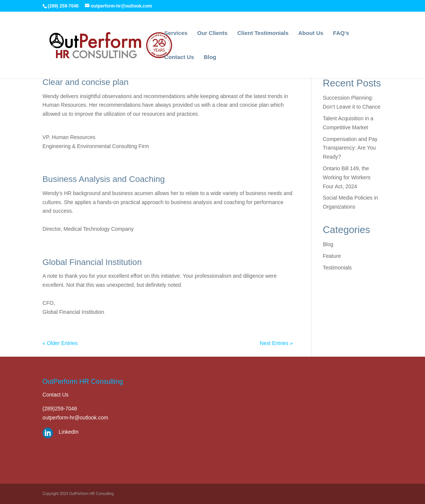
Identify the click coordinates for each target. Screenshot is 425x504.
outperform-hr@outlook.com (75, 418)
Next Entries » (276, 343)
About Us (311, 33)
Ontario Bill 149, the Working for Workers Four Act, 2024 (347, 177)
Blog (210, 57)
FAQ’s (341, 33)
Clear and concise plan (85, 82)
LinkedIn (69, 432)
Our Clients (212, 33)
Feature (332, 256)
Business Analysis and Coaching (104, 179)
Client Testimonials (263, 33)
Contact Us (179, 57)
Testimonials (337, 268)
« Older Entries (60, 343)
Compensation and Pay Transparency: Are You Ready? (350, 148)
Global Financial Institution (92, 262)
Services (176, 33)
